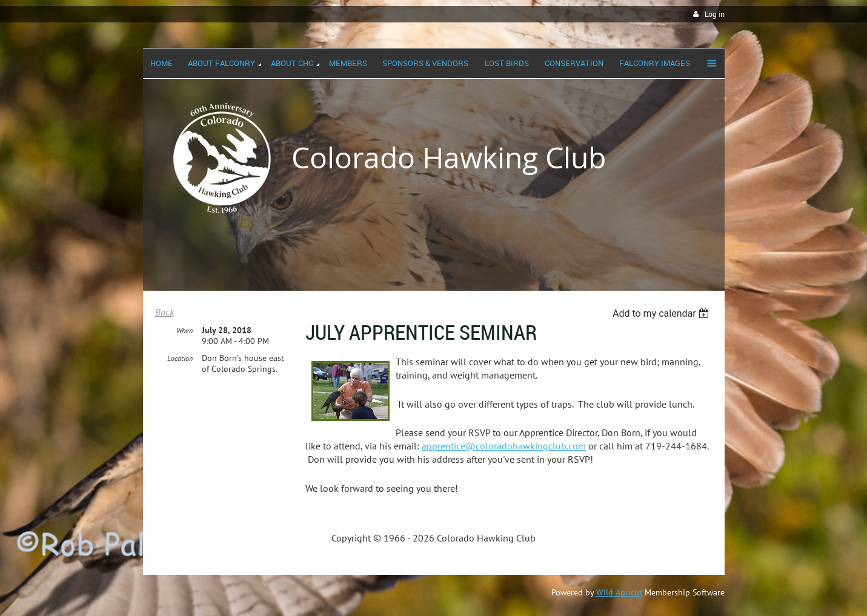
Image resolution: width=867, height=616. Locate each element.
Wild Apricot (619, 592)
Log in (715, 14)
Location (180, 358)
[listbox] (663, 313)
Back (164, 312)
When (184, 330)
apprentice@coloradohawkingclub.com (504, 446)
